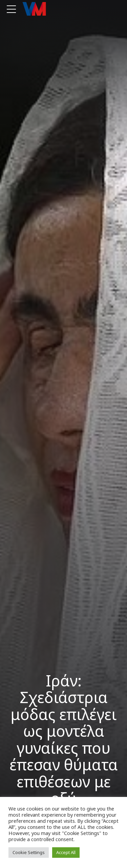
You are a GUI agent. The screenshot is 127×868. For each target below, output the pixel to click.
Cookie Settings (29, 852)
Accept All (66, 852)
